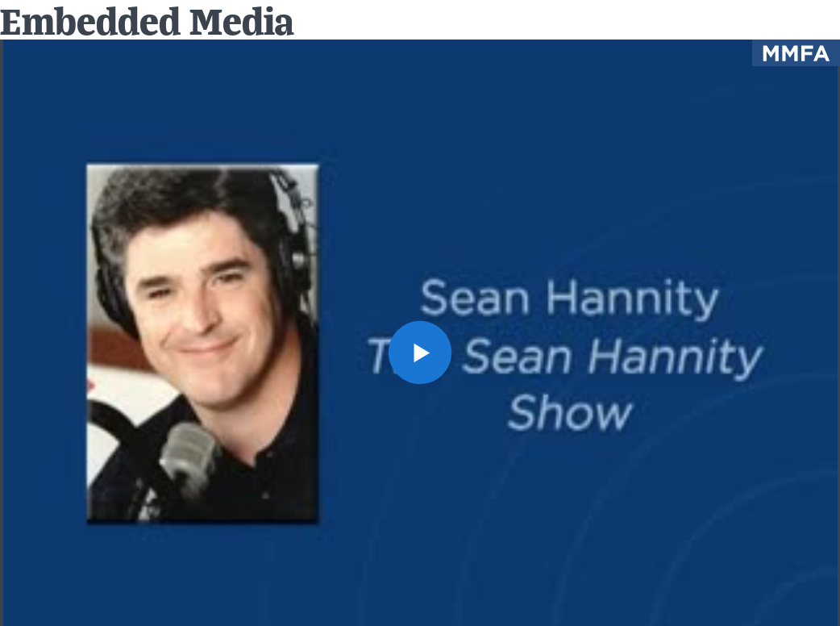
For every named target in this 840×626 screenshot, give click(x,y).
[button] (420, 353)
